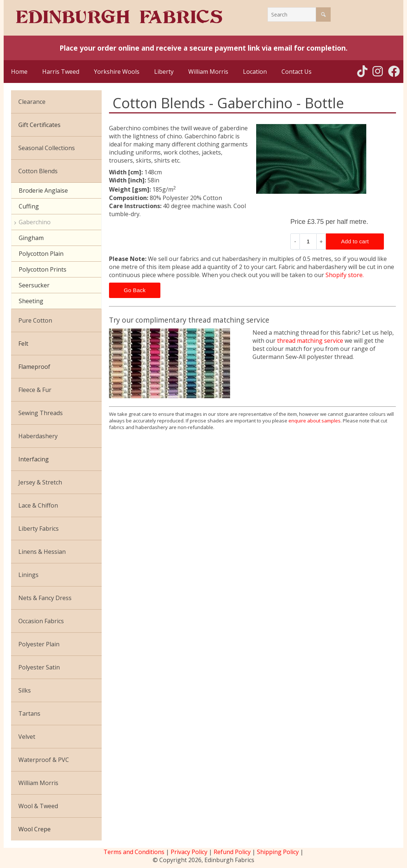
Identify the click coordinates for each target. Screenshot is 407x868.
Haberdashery (38, 436)
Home (19, 72)
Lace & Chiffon (38, 505)
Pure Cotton (35, 320)
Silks (25, 690)
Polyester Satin (39, 667)
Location (255, 72)
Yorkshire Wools (117, 72)
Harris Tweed (61, 72)
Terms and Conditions (134, 852)
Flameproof (34, 367)
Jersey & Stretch (40, 482)
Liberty (164, 72)
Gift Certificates (39, 125)
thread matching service (310, 341)
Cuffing (29, 206)
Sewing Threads (41, 413)
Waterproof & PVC (44, 760)
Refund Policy (232, 852)
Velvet (27, 737)
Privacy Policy (189, 852)
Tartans (29, 713)
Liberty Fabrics (39, 529)
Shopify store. (345, 275)
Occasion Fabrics (41, 621)
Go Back (135, 290)
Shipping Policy (278, 852)
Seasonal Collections (47, 148)
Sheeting (31, 301)
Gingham (31, 238)
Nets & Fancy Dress (45, 598)
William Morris (208, 72)
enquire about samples (315, 421)
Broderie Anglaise (43, 190)
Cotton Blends (38, 171)
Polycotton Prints (43, 269)
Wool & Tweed (38, 806)
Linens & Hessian (42, 552)
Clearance (32, 102)
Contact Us (297, 72)
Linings (28, 575)
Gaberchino (35, 222)
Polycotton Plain (41, 254)
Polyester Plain (39, 644)
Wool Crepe (34, 829)
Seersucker (34, 285)
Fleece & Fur (35, 390)
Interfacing (34, 459)
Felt (23, 344)
